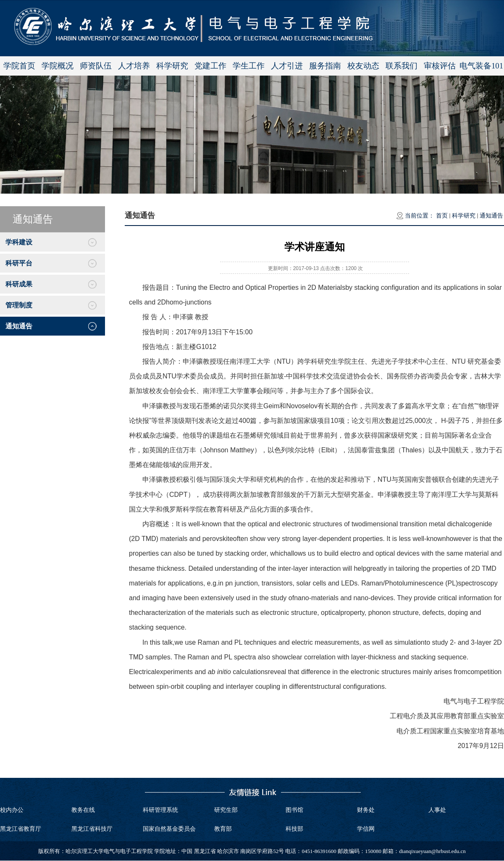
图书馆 (294, 810)
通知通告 (491, 216)
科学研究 (172, 66)
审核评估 (440, 66)
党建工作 (210, 66)
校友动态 (363, 66)
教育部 (223, 829)
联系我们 (402, 66)
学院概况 (58, 66)
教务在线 (83, 810)
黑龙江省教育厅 (21, 829)
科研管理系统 (160, 810)
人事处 (437, 810)
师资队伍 (96, 66)
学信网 (366, 829)
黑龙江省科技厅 (92, 829)
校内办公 (12, 810)
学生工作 (249, 66)
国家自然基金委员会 (169, 829)
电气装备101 (481, 66)
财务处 (366, 810)
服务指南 (325, 66)
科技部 (294, 829)
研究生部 (226, 810)
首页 (442, 216)
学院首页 (19, 66)
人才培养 (134, 66)
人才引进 (287, 66)
